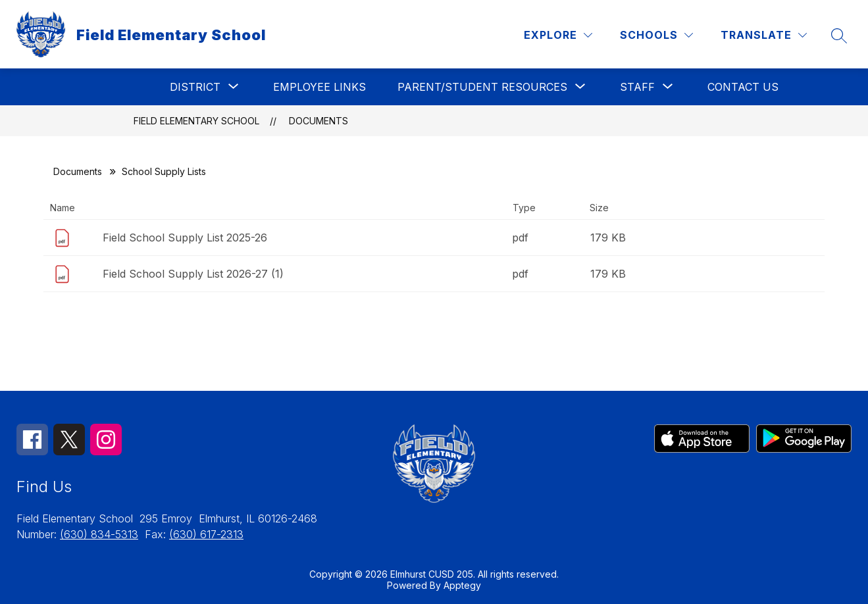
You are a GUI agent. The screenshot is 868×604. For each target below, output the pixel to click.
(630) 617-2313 (206, 534)
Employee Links (319, 87)
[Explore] (558, 35)
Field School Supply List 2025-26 (185, 238)
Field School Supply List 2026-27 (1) (193, 274)
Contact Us (743, 87)
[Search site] (839, 36)
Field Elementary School (196, 121)
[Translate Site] (764, 35)
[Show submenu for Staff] (637, 87)
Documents (319, 121)
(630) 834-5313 (99, 534)
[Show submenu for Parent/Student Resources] (482, 87)
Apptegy (462, 585)
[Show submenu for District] (195, 87)
